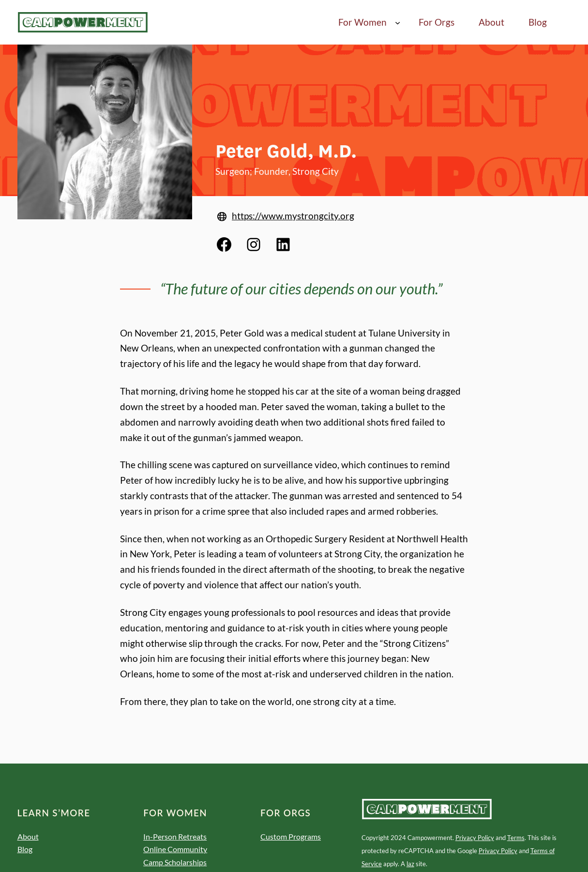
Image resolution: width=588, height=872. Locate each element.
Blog (25, 849)
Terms (516, 838)
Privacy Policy (475, 838)
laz (410, 864)
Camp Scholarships (175, 862)
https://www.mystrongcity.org (293, 216)
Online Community (175, 849)
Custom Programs (291, 837)
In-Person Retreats (175, 837)
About (28, 837)
